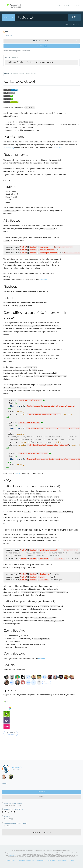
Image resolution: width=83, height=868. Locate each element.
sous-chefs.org (9, 148)
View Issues (42, 799)
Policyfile (7, 57)
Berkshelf (15, 57)
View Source (41, 794)
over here (44, 280)
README (7, 73)
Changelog (22, 74)
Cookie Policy (51, 863)
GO (74, 17)
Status (72, 863)
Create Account (63, 6)
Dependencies (14, 74)
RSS (6, 32)
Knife (22, 57)
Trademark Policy (63, 863)
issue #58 (18, 475)
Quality (31, 73)
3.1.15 (40, 41)
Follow (42, 46)
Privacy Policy (41, 863)
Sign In (77, 6)
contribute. (42, 661)
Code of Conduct (11, 863)
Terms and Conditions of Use (26, 863)
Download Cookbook (42, 835)
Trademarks (11, 858)
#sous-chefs (58, 148)
